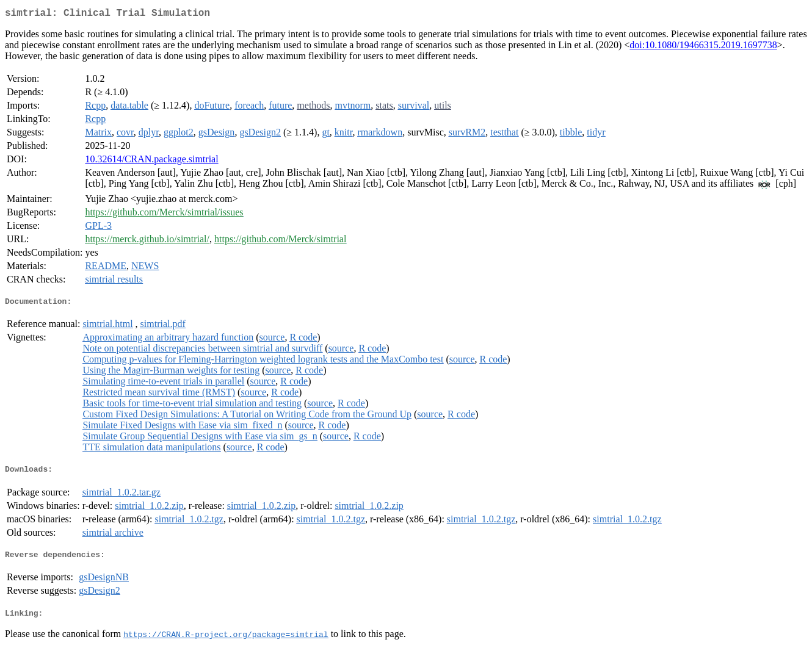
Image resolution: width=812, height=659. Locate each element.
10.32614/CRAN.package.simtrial (151, 161)
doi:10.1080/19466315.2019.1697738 (703, 47)
